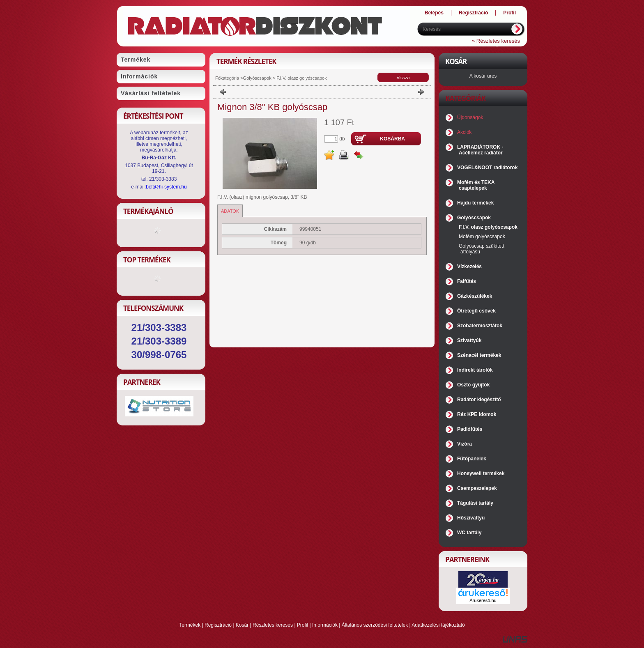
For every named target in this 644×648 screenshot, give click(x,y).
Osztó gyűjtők (473, 385)
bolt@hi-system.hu (166, 187)
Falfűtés (467, 281)
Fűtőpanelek (472, 459)
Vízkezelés (469, 267)
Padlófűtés (470, 429)
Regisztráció (218, 625)
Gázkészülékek (475, 296)
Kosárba (392, 139)
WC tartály (469, 533)
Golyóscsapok (257, 78)
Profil (302, 625)
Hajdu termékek (475, 203)
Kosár (242, 625)
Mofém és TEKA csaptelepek (476, 185)
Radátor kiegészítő (479, 400)
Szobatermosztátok (480, 326)
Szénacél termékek (479, 355)
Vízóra (465, 444)
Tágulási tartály (475, 503)
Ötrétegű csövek (476, 311)
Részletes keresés (273, 625)
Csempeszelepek (477, 488)
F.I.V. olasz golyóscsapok (301, 78)
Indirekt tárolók (475, 370)
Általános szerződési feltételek (375, 625)
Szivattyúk (469, 340)
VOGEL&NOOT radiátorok (487, 168)
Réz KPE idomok (477, 414)
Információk (325, 625)
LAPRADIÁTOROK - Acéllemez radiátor (480, 150)
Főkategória (227, 78)
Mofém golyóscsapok (482, 237)
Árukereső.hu (483, 600)
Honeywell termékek (481, 473)
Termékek (190, 625)
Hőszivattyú (471, 518)
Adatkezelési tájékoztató (438, 625)
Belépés (434, 13)
